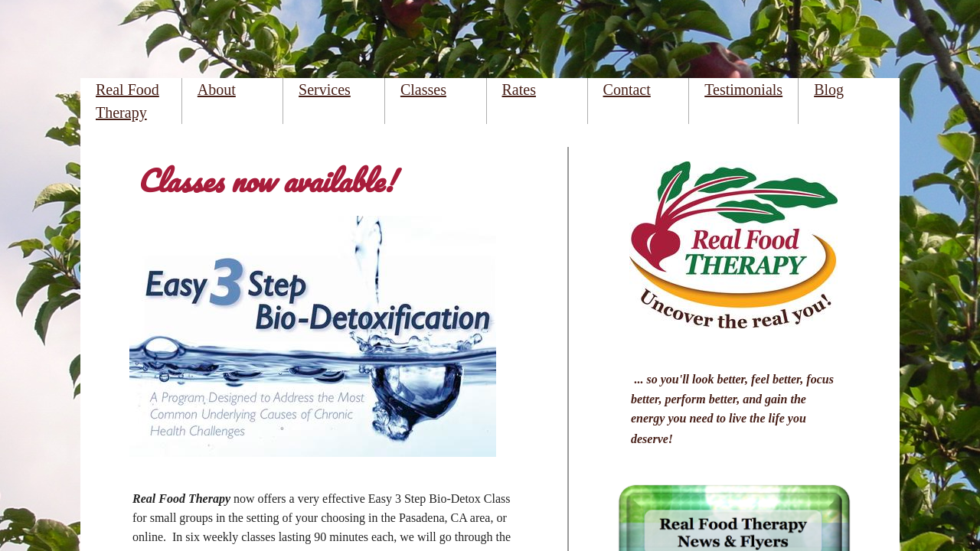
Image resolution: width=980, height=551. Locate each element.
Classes (423, 90)
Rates (519, 90)
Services (325, 90)
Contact (627, 90)
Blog (829, 90)
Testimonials (743, 90)
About (217, 90)
